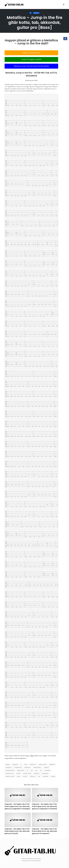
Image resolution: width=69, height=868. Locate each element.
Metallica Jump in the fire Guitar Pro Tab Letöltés (31, 66)
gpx (41, 770)
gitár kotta (33, 765)
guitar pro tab (10, 773)
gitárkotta (52, 765)
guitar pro (47, 770)
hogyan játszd (27, 773)
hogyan (18, 773)
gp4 (36, 770)
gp (27, 770)
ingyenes (37, 773)
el (21, 765)
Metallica (36, 13)
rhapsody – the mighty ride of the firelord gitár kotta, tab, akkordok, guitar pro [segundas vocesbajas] (17, 806)
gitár (26, 765)
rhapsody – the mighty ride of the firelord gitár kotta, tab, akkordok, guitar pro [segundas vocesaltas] (45, 806)
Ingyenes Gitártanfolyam (31, 53)
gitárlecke (9, 768)
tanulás (53, 776)
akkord (8, 765)
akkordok (15, 765)
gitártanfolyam (10, 770)
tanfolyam (45, 776)
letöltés (25, 776)
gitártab (46, 768)
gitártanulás (21, 770)
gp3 (32, 770)
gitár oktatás (43, 765)
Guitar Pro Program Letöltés (31, 59)
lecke (18, 776)
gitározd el (27, 768)
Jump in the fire (10, 776)
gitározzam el (37, 768)
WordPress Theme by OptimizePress (31, 861)
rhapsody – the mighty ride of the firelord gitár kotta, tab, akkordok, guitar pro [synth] (17, 831)
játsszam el (45, 773)
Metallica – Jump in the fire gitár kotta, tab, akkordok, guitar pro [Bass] (35, 22)
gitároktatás (18, 768)
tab (39, 776)
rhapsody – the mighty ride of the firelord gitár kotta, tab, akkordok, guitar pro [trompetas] (45, 831)
